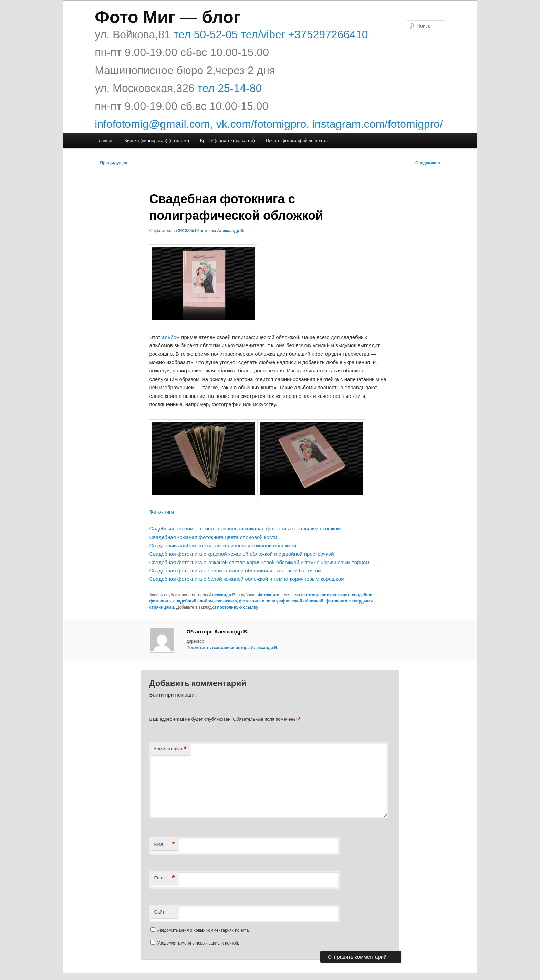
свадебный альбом (193, 601)
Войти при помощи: (172, 695)
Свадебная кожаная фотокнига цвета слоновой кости (213, 537)
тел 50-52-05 (204, 34)
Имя (164, 844)
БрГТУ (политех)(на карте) (227, 140)
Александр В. (231, 231)
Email (164, 878)
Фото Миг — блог (168, 17)
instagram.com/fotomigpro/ (378, 124)
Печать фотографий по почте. (297, 140)
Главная (105, 140)
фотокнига (226, 601)
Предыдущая (111, 163)
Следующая (430, 163)
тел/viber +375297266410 (303, 34)
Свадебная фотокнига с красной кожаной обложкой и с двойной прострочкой (241, 554)
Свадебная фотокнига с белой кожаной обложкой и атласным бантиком (235, 571)
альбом (171, 337)
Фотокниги (162, 512)
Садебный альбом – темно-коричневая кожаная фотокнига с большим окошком (245, 529)
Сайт (159, 912)
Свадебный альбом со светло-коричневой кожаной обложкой (223, 545)
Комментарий (170, 749)
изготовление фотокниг (325, 595)
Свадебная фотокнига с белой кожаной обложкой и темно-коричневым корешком (247, 579)
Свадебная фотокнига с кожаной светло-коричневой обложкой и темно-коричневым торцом (259, 562)
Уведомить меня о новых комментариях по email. (205, 930)
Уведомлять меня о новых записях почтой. (198, 943)
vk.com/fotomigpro (261, 124)
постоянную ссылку (238, 607)
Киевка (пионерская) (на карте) (157, 140)
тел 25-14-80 (230, 88)
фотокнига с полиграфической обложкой (281, 601)
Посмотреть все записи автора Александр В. (235, 648)
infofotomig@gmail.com (152, 124)
